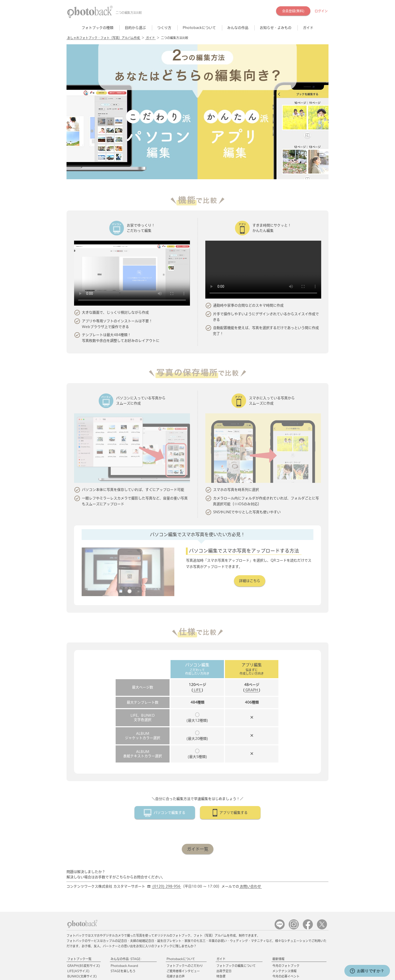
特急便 (221, 889)
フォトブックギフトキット (185, 914)
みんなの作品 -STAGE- (126, 872)
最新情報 (278, 872)
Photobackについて (181, 872)
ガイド (150, 38)
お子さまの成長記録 (124, 925)
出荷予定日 (224, 884)
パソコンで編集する (170, 725)
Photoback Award (124, 879)
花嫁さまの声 (176, 889)
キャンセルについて (230, 910)
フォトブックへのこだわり (185, 879)
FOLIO (84, 900)
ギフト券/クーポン (229, 916)
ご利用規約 (75, 969)
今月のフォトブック (286, 879)
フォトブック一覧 (79, 872)
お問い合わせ (250, 799)
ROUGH (82, 905)
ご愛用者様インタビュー (183, 884)
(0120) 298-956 (166, 799)
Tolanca (278, 909)
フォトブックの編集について (236, 879)
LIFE (197, 603)
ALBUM (81, 894)
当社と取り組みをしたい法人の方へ (218, 969)
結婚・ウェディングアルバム (130, 903)
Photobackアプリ (80, 930)
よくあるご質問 (227, 921)
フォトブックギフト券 (182, 909)
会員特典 (173, 932)
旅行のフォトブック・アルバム (132, 909)
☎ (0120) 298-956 (159, 959)
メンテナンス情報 (284, 884)
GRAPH (252, 603)
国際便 (221, 894)
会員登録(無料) (293, 11)
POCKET (82, 910)
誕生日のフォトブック (126, 919)
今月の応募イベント (286, 889)
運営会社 (164, 969)
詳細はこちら (250, 507)
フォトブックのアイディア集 (292, 914)
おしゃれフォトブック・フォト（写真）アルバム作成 (104, 38)
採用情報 (182, 969)
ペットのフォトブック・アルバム (133, 930)
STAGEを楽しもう (123, 884)
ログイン (321, 11)
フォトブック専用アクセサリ (186, 902)
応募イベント (176, 939)
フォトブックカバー (180, 919)
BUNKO (82, 889)
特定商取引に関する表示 (105, 969)
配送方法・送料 (227, 900)
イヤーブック (120, 914)
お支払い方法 (225, 905)
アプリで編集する (234, 725)
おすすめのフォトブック (127, 897)
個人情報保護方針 (140, 969)
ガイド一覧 (198, 762)
